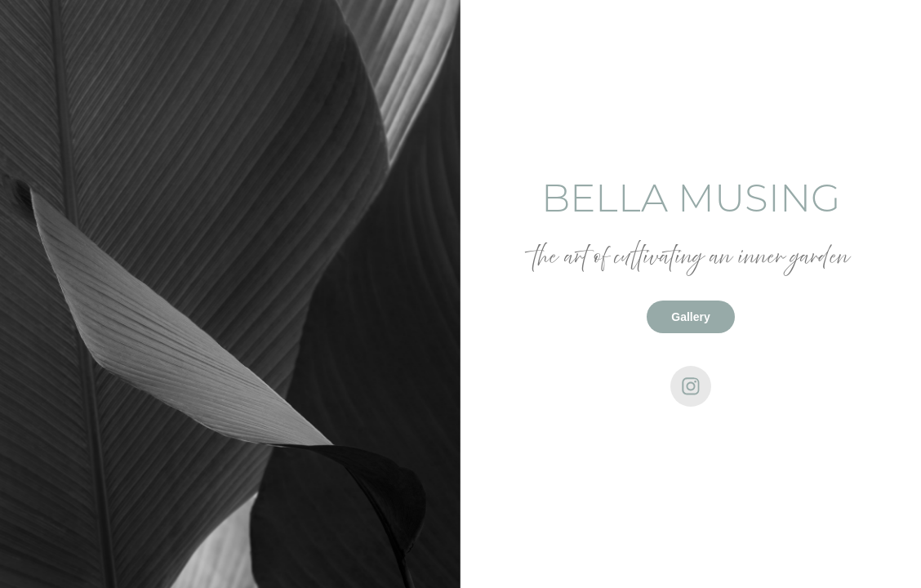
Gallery (690, 317)
